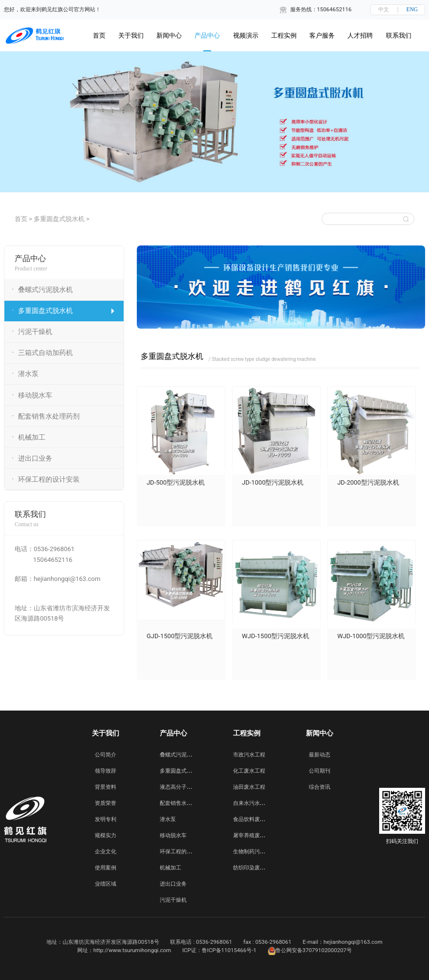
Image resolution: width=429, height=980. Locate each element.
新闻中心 (169, 35)
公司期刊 (320, 771)
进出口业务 (173, 884)
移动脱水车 (173, 835)
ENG (412, 9)
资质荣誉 (106, 803)
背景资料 (106, 787)
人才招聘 (360, 35)
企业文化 (106, 851)
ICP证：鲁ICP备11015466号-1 (219, 950)
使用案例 (106, 868)
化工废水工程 (249, 771)
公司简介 (106, 755)
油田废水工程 (249, 787)
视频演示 (246, 35)
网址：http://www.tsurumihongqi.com (124, 950)
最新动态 (320, 755)
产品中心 (207, 35)
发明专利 (106, 819)
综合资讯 (320, 787)
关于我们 (131, 35)
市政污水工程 (249, 755)
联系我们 (399, 35)
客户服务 (322, 35)
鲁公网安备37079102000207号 (310, 951)
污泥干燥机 (173, 900)
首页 (21, 219)
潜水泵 (168, 819)
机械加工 (171, 868)
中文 (384, 9)
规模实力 (106, 835)
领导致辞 (106, 771)
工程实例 (284, 35)
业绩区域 (106, 884)
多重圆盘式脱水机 (59, 219)
